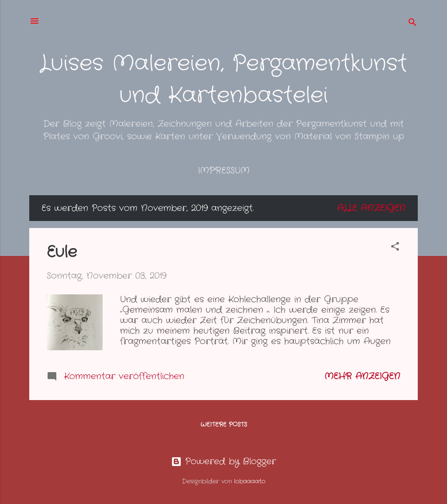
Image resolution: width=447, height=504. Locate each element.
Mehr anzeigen (362, 376)
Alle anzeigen (371, 208)
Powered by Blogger (223, 461)
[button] (395, 248)
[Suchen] (413, 24)
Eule (62, 252)
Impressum (224, 171)
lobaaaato (250, 481)
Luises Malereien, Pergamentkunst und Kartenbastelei (223, 80)
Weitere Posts (224, 425)
